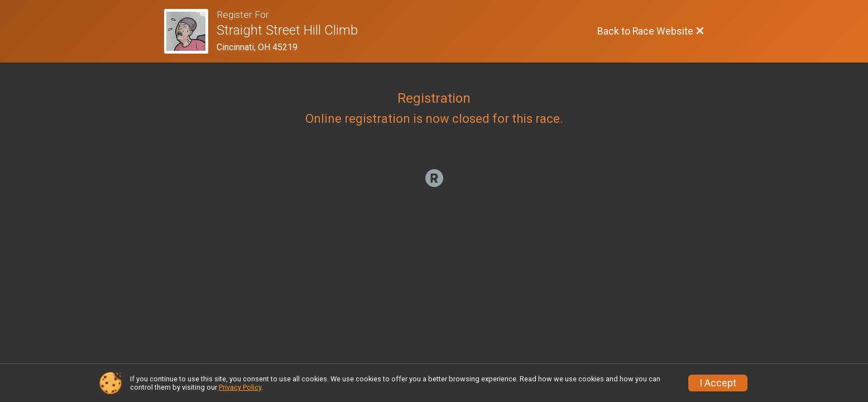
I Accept (718, 383)
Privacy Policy (240, 387)
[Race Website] (191, 31)
